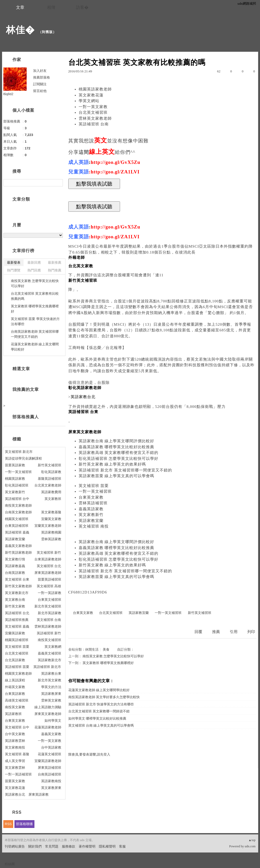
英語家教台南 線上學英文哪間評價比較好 (117, 441)
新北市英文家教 (50, 680)
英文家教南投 (15, 747)
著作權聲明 (87, 846)
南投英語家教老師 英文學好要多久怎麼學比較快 (104, 697)
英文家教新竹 (91, 515)
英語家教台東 (51, 673)
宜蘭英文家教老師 (48, 526)
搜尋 (58, 183)
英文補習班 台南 (49, 620)
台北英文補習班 (93, 112)
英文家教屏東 (51, 788)
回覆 (198, 632)
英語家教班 (13, 714)
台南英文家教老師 (18, 512)
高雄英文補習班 (17, 700)
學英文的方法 (51, 687)
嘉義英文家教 (51, 734)
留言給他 (40, 91)
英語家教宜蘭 (91, 521)
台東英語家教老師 (48, 559)
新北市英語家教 (50, 613)
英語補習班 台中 (17, 499)
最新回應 (34, 262)
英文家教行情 (15, 559)
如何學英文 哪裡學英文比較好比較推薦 (97, 718)
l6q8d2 (8, 94)
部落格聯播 (24, 824)
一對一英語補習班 (18, 774)
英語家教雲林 (15, 741)
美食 (106, 649)
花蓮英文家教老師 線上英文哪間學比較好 (99, 690)
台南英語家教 (15, 573)
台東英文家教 (91, 497)
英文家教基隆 (51, 512)
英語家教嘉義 (15, 566)
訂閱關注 (40, 84)
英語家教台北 (15, 794)
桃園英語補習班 (17, 640)
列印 (251, 632)
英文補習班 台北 (49, 566)
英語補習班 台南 (94, 124)
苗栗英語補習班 (50, 579)
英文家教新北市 (17, 593)
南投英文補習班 (50, 640)
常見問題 (52, 846)
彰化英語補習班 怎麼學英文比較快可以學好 (119, 459)
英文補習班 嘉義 (17, 626)
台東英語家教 (15, 694)
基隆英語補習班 (50, 479)
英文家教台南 (15, 600)
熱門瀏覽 (14, 270)
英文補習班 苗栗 (94, 486)
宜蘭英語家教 (15, 633)
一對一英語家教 (50, 593)
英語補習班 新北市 (47, 667)
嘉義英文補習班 (50, 653)
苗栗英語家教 (15, 465)
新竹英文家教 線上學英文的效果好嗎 (112, 464)
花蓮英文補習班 (50, 754)
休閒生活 (92, 649)
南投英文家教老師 (18, 505)
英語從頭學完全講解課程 (23, 458)
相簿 (51, 7)
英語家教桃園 (51, 532)
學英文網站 (89, 101)
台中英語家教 (51, 747)
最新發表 (14, 262)
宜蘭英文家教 (51, 519)
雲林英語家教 (51, 539)
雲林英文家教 (51, 700)
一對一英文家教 (93, 107)
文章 (20, 7)
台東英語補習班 (17, 526)
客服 (122, 846)
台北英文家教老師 (48, 485)
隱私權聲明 (107, 846)
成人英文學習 (15, 761)
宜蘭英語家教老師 (48, 761)
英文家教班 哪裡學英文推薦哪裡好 (108, 663)
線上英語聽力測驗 (48, 707)
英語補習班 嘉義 (17, 532)
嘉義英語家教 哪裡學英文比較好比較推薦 (117, 447)
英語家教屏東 (51, 694)
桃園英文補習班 (17, 519)
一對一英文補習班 (95, 491)
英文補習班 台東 (17, 579)
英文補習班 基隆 (17, 754)
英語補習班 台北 (17, 613)
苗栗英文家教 (15, 781)
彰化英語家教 (51, 472)
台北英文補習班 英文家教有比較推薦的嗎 (35, 296)
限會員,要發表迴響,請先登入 (89, 754)
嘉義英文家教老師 (18, 546)
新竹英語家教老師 (18, 553)
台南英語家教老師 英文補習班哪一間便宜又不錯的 (35, 334)
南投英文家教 (15, 707)
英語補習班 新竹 (49, 633)
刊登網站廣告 (15, 846)
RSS (8, 824)
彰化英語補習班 (17, 485)
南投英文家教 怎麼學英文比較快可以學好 (113, 656)
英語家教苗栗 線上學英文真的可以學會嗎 (117, 476)
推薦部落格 (42, 77)
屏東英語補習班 (50, 768)
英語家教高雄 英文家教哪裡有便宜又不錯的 (119, 453)
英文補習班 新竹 (49, 553)
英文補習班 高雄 (49, 586)
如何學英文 (53, 721)
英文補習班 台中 (17, 727)
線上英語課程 (15, 680)
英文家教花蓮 (91, 95)
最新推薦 (55, 262)
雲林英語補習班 (93, 503)
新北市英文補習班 (48, 606)
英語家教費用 (51, 492)
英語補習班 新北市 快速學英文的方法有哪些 (101, 704)
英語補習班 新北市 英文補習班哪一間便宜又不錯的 (125, 470)
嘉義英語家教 (91, 509)
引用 (234, 632)
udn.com (250, 846)
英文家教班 (53, 499)
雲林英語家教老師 (48, 626)
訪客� (82, 7)
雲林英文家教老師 (95, 118)
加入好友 (40, 71)
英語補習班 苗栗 (17, 667)
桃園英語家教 (15, 479)
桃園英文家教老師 (18, 673)
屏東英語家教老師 (48, 573)
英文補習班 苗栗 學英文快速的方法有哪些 (35, 321)
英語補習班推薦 (17, 620)
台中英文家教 (15, 734)
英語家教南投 (51, 781)
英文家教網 (53, 647)
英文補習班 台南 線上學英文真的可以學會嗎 (101, 725)
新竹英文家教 (15, 606)
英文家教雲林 (15, 768)
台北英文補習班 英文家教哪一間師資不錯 (99, 711)
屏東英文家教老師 (48, 714)
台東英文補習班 (50, 600)
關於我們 (35, 846)
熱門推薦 (55, 270)
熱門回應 (34, 270)
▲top (252, 840)
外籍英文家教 (15, 687)
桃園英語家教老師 (95, 89)
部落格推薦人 (26, 417)
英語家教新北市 (50, 660)
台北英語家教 (15, 660)
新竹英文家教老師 (18, 586)
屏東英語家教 (39, 794)
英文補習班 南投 (94, 526)
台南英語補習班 (50, 774)
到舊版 (47, 32)
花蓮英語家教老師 (48, 727)
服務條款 (69, 846)
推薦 (216, 632)
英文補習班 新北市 (19, 452)
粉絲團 (10, 864)
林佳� (20, 30)
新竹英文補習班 (200, 613)
